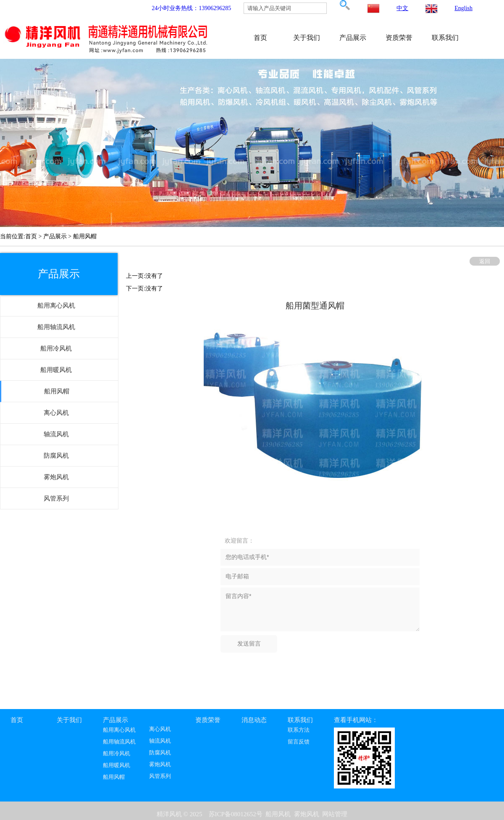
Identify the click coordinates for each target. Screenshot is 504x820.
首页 (260, 38)
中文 (402, 8)
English (463, 8)
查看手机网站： (356, 720)
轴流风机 (160, 741)
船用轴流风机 (119, 742)
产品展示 (353, 38)
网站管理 (335, 814)
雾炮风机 (160, 765)
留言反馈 (299, 742)
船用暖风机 (117, 765)
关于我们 (307, 38)
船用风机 (278, 814)
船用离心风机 (119, 730)
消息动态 (254, 720)
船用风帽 (114, 777)
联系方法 (299, 730)
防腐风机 (160, 753)
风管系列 (160, 776)
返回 (485, 261)
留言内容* (320, 609)
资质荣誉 (399, 38)
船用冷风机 (117, 754)
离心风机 (160, 729)
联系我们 (445, 38)
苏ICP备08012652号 (236, 814)
